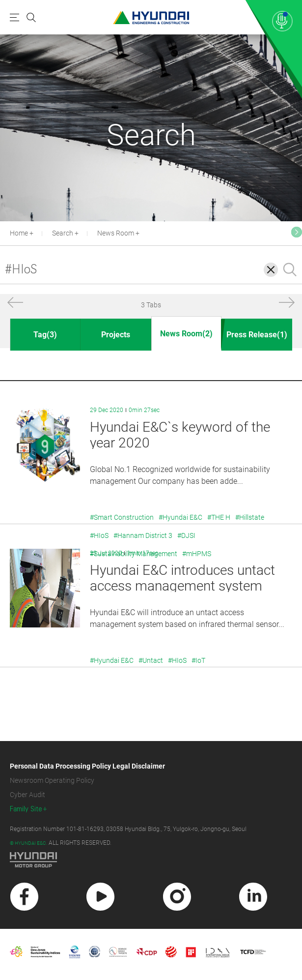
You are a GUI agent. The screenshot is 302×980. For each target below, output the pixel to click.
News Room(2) (186, 334)
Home (19, 233)
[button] (15, 304)
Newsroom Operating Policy (52, 780)
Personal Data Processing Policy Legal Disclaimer (87, 766)
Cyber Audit (27, 795)
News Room (116, 233)
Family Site (26, 809)
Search (63, 233)
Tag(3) (45, 335)
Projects (116, 335)
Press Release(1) (257, 335)
